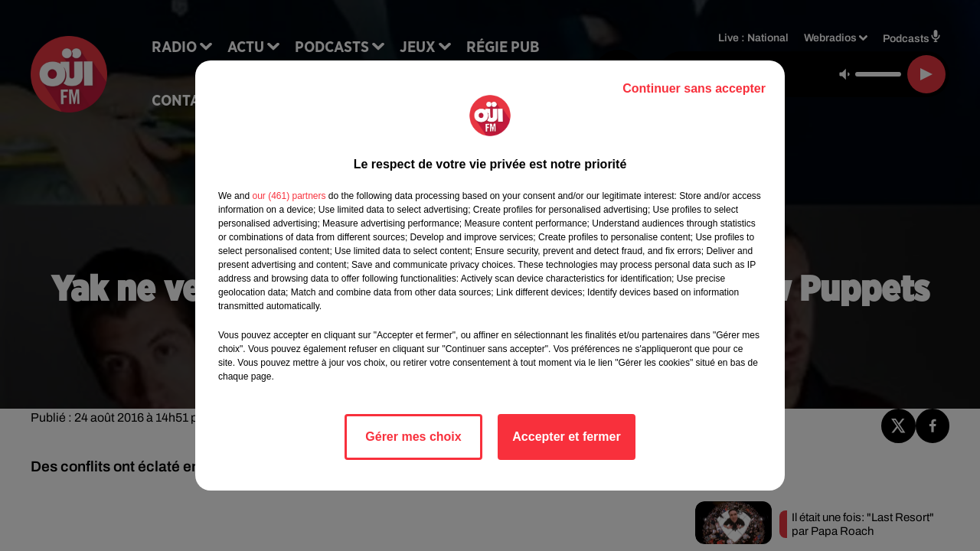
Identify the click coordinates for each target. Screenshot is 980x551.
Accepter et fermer (566, 437)
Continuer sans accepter (694, 88)
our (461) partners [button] (289, 196)
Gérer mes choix (413, 437)
